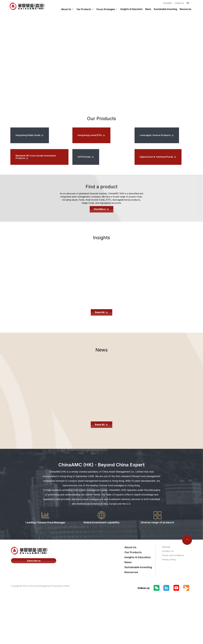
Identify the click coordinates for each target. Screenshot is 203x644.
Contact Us (179, 3)
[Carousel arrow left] (5, 61)
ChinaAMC (168, 3)
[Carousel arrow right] (198, 61)
